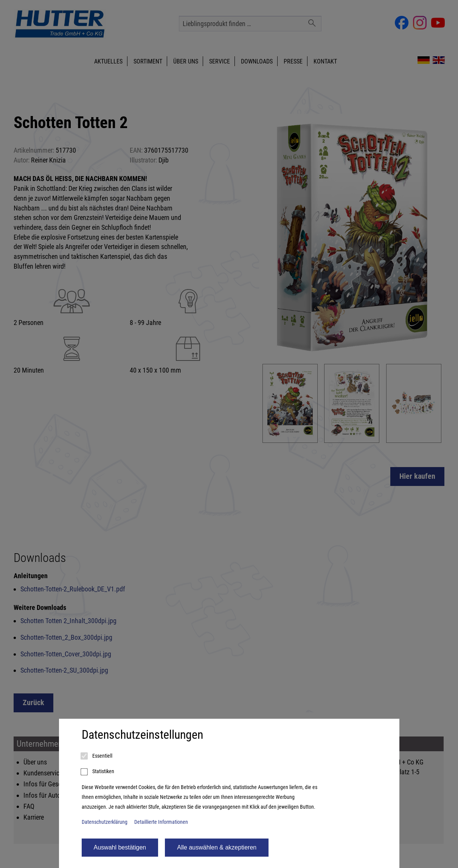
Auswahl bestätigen (120, 847)
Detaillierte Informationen (161, 822)
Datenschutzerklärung (105, 822)
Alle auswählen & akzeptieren (217, 847)
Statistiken (98, 772)
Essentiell (97, 756)
